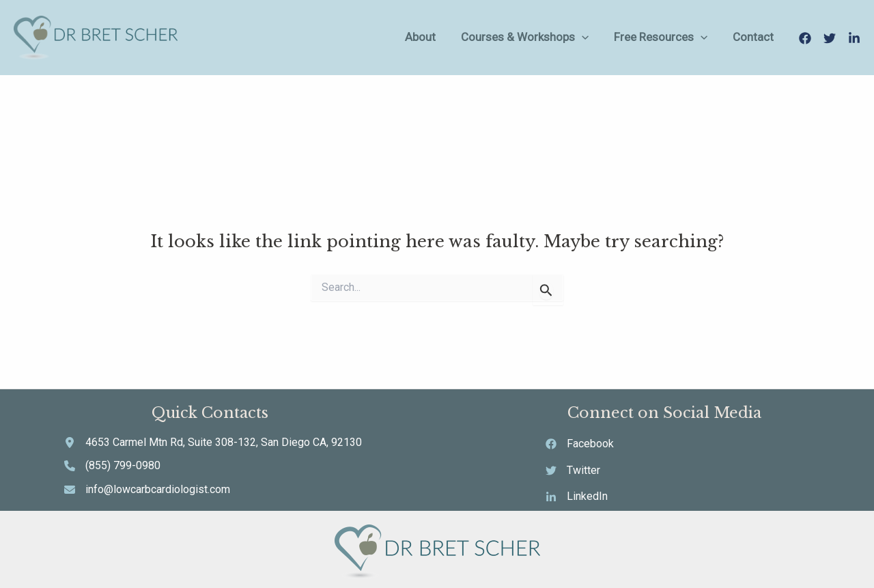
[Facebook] (805, 38)
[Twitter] (830, 38)
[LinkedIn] (854, 38)
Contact (761, 37)
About (463, 37)
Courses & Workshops (556, 37)
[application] (613, 37)
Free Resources (680, 37)
